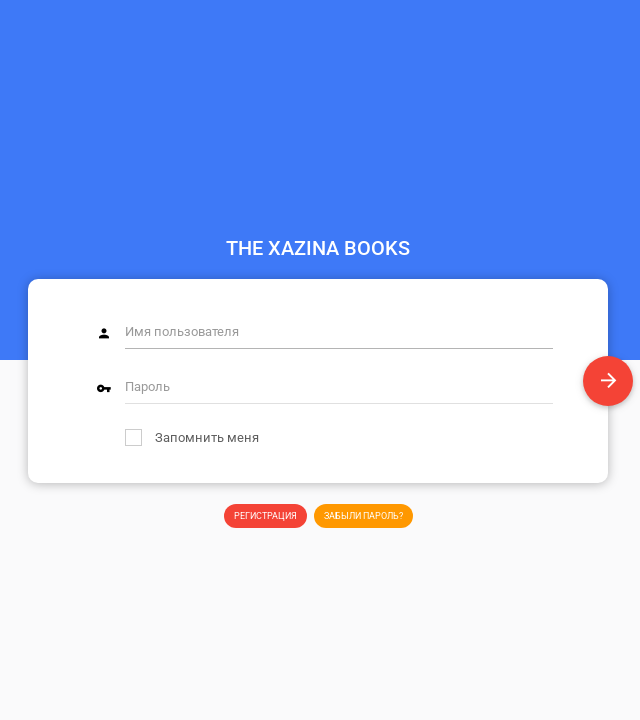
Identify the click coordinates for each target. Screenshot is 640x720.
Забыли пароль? (363, 516)
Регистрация (265, 516)
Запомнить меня (192, 437)
